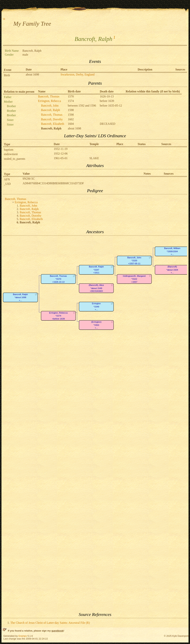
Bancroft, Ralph (50, 110)
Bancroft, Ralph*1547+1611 (96, 270)
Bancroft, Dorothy (52, 119)
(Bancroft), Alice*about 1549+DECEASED (96, 288)
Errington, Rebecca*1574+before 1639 (58, 316)
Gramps (23, 636)
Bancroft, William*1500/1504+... (172, 251)
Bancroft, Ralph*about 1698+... (20, 297)
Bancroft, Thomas (49, 96)
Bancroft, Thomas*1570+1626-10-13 (58, 279)
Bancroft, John (50, 106)
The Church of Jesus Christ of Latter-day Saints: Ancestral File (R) (50, 623)
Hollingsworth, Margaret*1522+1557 (134, 279)
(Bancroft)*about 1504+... (172, 270)
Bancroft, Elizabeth (53, 124)
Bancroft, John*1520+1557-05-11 (134, 261)
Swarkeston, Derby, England (77, 74)
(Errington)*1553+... (96, 325)
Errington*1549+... (96, 306)
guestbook (57, 631)
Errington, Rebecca (50, 101)
